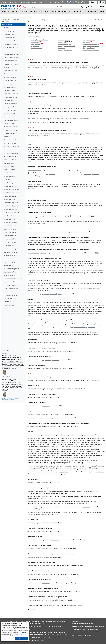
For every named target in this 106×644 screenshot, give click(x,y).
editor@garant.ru (99, 626)
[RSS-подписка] (84, 2)
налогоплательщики (35, 170)
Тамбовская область (10, 252)
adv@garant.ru (76, 631)
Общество (92, 11)
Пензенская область (10, 160)
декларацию (86, 302)
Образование (73, 11)
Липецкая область (9, 123)
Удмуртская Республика (11, 269)
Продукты (21, 2)
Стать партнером (52, 2)
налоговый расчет (56, 294)
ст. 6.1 (53, 605)
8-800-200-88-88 (76, 621)
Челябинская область (11, 282)
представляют (45, 83)
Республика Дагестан (10, 186)
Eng (102, 2)
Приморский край (9, 166)
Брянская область (9, 51)
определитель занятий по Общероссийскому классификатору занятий (91, 48)
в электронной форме (88, 159)
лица (30, 134)
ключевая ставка (36, 48)
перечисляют (45, 96)
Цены (28, 2)
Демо (34, 2)
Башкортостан (8, 180)
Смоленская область (10, 246)
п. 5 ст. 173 (44, 418)
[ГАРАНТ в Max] (70, 2)
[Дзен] (68, 2)
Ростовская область (10, 226)
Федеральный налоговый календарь (11, 20)
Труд (46, 11)
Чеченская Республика (11, 285)
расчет (52, 216)
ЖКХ (66, 11)
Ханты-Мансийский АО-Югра (13, 279)
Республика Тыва (9, 219)
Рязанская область (10, 229)
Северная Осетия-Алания (12, 213)
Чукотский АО (8, 292)
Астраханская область (11, 44)
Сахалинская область (10, 239)
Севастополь (8, 302)
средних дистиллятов (90, 332)
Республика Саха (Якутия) (12, 209)
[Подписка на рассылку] (59, 2)
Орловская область (10, 156)
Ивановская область (10, 74)
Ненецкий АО (8, 137)
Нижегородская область (11, 140)
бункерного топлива (75, 332)
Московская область (10, 130)
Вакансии (13, 2)
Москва (6, 28)
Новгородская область (11, 143)
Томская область (9, 259)
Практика (40, 11)
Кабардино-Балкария (10, 81)
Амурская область (9, 38)
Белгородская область (11, 48)
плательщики (33, 66)
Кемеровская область (11, 97)
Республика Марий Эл (11, 203)
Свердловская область (11, 242)
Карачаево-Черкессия (11, 94)
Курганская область (10, 114)
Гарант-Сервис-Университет (36, 640)
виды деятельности (88, 271)
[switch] (25, 7)
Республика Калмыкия (11, 193)
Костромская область (11, 104)
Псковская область (10, 170)
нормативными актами (74, 605)
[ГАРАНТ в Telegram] (73, 2)
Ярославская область (10, 298)
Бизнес (33, 11)
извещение (100, 472)
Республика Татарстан (11, 216)
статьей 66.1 (52, 267)
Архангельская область (11, 41)
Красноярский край (10, 110)
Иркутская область (10, 77)
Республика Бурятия (10, 183)
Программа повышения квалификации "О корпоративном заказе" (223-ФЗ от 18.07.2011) (12, 381)
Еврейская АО (8, 67)
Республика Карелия (10, 196)
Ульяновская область (10, 272)
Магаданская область (11, 127)
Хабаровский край (10, 275)
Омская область (9, 150)
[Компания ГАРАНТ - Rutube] (82, 2)
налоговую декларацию (91, 174)
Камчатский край (9, 90)
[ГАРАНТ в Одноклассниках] (79, 2)
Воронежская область (11, 64)
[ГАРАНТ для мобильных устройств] (62, 2)
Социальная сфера (56, 11)
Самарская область (10, 232)
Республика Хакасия (10, 222)
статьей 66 (42, 265)
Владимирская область (11, 54)
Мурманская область (10, 133)
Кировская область (10, 100)
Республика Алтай (9, 176)
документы (42, 470)
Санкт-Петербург (9, 31)
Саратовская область (10, 236)
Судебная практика (8, 11)
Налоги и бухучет (22, 11)
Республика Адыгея (10, 173)
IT (98, 11)
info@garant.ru (52, 637)
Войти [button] (93, 2)
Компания (5, 2)
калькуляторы (35, 44)
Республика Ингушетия (11, 189)
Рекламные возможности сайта (89, 631)
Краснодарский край (10, 107)
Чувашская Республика (11, 288)
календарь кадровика (65, 50)
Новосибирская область (11, 147)
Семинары (41, 2)
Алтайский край (9, 34)
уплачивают (100, 66)
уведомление (67, 83)
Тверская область (9, 255)
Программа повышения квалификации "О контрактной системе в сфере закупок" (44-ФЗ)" (12, 357)
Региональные (7, 24)
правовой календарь (65, 44)
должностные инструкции (91, 44)
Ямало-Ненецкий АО (10, 295)
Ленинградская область (11, 120)
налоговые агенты (48, 232)
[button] (95, 7)
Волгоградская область (11, 57)
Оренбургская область (11, 153)
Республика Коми (9, 199)
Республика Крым (9, 305)
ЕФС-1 (97, 253)
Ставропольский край (11, 249)
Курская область (9, 117)
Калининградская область (12, 84)
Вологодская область (10, 61)
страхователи (33, 122)
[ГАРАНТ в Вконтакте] (65, 2)
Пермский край (9, 163)
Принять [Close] (22, 639)
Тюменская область (10, 265)
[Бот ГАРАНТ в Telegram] (76, 2)
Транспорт (83, 11)
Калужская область (10, 87)
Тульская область (9, 262)
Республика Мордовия (11, 206)
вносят (97, 134)
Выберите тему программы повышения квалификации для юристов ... (10, 399)
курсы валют (35, 46)
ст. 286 (79, 504)
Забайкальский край (10, 71)
